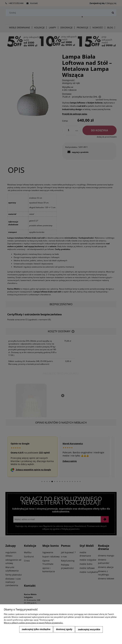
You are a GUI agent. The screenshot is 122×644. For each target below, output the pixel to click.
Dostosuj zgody (64, 629)
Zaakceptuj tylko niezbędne (36, 629)
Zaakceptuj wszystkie (89, 629)
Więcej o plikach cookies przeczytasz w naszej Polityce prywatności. (33, 623)
